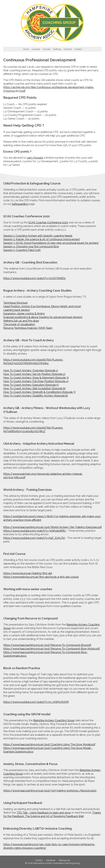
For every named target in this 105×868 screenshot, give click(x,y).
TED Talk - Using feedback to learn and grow (44, 813)
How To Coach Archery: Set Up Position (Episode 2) (34, 374)
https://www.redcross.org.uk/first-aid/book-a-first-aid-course (41, 577)
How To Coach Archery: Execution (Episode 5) (31, 385)
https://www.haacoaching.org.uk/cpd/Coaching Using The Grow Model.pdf (49, 744)
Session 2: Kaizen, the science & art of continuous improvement (42, 239)
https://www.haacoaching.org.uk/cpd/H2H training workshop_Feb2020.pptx (50, 791)
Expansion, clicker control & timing (24, 314)
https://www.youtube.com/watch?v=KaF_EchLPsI (34, 538)
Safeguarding (20, 204)
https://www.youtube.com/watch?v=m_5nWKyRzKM (36, 702)
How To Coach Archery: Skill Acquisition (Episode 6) (34, 388)
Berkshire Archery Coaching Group (54, 720)
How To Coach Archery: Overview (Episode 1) (31, 370)
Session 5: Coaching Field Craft (22, 250)
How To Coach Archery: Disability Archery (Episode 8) (36, 396)
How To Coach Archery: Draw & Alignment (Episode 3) (36, 378)
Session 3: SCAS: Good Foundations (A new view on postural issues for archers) (51, 243)
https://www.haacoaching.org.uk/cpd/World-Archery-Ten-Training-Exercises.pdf (52, 527)
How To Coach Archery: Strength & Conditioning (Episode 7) (39, 392)
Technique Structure (15, 303)
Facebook (51, 860)
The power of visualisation (19, 324)
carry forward (35, 158)
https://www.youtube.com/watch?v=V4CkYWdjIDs (34, 278)
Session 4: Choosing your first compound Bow (31, 247)
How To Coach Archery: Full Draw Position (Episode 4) (36, 381)
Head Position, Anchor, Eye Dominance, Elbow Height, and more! (42, 306)
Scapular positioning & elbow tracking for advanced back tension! (43, 317)
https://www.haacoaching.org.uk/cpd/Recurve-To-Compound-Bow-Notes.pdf (52, 649)
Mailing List (64, 860)
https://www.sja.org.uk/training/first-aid (28, 573)
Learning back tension (17, 310)
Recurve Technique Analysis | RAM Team (28, 328)
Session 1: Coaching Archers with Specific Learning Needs (38, 236)
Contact (39, 860)
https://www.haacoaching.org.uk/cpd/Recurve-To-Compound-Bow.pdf (47, 645)
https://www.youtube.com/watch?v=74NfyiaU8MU (34, 531)
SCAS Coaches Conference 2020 (48, 222)
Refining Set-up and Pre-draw (21, 321)
